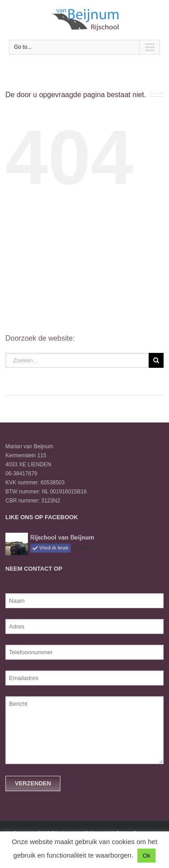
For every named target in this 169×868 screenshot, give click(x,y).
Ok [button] (147, 856)
